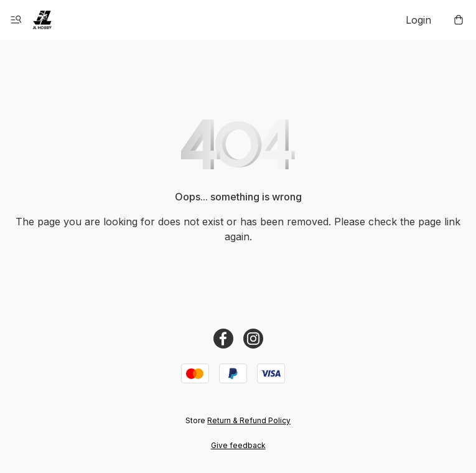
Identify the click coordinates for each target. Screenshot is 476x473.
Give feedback (238, 445)
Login (418, 20)
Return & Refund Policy (249, 420)
